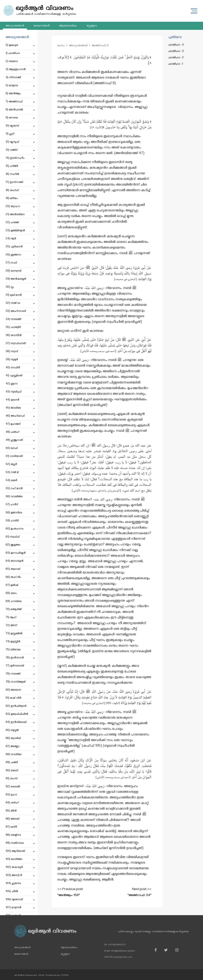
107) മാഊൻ (20, 908)
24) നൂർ (20, 239)
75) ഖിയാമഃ (20, 650)
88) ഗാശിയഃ (20, 755)
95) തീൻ (20, 811)
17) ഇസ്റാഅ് (20, 183)
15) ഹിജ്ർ (20, 166)
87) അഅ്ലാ (20, 747)
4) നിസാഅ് (20, 78)
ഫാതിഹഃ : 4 (176, 45)
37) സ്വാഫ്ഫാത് (20, 344)
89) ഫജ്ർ (20, 763)
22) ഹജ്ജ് (20, 223)
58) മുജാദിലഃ (20, 513)
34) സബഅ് (20, 320)
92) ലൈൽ (20, 787)
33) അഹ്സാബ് (20, 311)
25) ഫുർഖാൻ (20, 247)
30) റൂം (20, 287)
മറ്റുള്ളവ (92, 26)
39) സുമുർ (20, 360)
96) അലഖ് (20, 819)
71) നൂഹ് (20, 618)
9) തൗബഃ (20, 118)
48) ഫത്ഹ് (20, 432)
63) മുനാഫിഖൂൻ (20, 553)
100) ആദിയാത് (20, 851)
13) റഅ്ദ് (20, 150)
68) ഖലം (20, 594)
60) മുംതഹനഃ (20, 529)
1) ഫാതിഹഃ (20, 54)
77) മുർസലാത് (20, 666)
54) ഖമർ (20, 481)
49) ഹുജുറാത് (20, 440)
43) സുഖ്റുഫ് (20, 392)
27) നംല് (20, 263)
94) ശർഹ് (20, 803)
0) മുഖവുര (20, 46)
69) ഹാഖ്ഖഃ (20, 602)
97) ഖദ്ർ (20, 827)
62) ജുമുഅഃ (20, 545)
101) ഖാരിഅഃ (20, 859)
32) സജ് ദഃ (20, 303)
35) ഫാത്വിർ (20, 328)
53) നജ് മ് (20, 473)
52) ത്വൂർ (20, 465)
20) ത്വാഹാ (20, 207)
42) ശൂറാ (20, 384)
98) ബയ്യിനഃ (20, 835)
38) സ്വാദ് (20, 352)
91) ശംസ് (20, 779)
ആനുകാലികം (68, 26)
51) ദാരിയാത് (20, 457)
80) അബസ (20, 690)
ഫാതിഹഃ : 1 (176, 64)
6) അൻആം (20, 94)
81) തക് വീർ (20, 698)
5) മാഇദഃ (20, 86)
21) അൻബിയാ (20, 215)
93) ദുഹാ (20, 795)
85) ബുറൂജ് (20, 731)
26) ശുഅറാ (20, 255)
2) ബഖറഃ (20, 62)
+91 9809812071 (117, 945)
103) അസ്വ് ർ (20, 876)
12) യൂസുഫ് (20, 142)
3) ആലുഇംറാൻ (20, 70)
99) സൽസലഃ (20, 843)
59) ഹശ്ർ (20, 521)
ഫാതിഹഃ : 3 (176, 52)
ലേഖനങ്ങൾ (42, 26)
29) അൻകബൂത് (20, 279)
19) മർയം (20, 199)
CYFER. (65, 975)
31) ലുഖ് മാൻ (20, 295)
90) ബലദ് (20, 771)
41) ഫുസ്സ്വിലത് (20, 376)
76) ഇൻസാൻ (20, 658)
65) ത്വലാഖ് (20, 569)
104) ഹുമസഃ (20, 884)
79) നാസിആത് (20, 682)
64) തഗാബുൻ (20, 561)
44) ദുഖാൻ (20, 400)
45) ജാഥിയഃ (20, 408)
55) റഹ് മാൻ (20, 489)
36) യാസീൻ (20, 336)
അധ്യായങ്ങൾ (15, 26)
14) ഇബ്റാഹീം (20, 158)
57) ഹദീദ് (20, 505)
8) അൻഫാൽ (20, 110)
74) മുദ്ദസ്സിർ (20, 642)
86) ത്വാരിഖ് (20, 739)
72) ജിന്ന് (20, 626)
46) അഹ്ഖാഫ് (20, 416)
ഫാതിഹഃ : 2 (176, 58)
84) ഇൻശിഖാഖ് (20, 722)
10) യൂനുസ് (20, 126)
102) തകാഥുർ (20, 868)
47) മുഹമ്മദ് (20, 424)
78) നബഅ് (20, 674)
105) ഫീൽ (20, 892)
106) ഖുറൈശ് (20, 900)
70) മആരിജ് (20, 610)
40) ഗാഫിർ (20, 368)
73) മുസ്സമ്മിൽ (20, 634)
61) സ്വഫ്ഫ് (20, 537)
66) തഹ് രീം (20, 577)
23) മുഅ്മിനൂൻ (20, 231)
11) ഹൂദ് (20, 134)
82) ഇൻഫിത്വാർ (20, 706)
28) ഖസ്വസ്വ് (20, 271)
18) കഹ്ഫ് (20, 191)
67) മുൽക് (20, 585)
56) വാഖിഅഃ (20, 497)
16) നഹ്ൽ (20, 174)
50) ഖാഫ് (20, 448)
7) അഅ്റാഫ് (20, 102)
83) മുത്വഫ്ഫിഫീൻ (20, 714)
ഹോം (61, 46)
